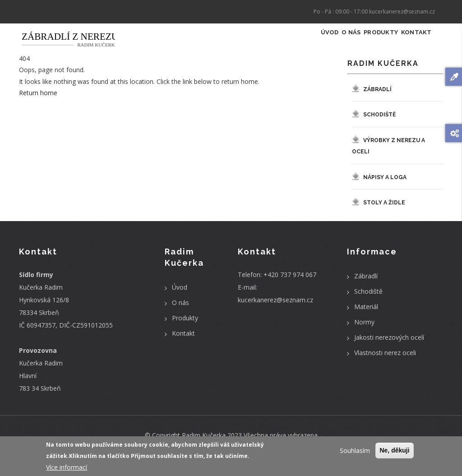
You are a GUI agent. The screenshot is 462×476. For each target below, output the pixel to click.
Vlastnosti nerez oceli (385, 363)
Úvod (295, 43)
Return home (38, 103)
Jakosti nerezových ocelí (389, 347)
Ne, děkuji (394, 452)
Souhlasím (355, 452)
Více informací (67, 469)
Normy (364, 332)
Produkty (365, 43)
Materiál (366, 317)
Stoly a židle (384, 213)
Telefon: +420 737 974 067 (277, 284)
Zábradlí (377, 99)
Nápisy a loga (385, 187)
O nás (326, 43)
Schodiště (379, 125)
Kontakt (411, 43)
